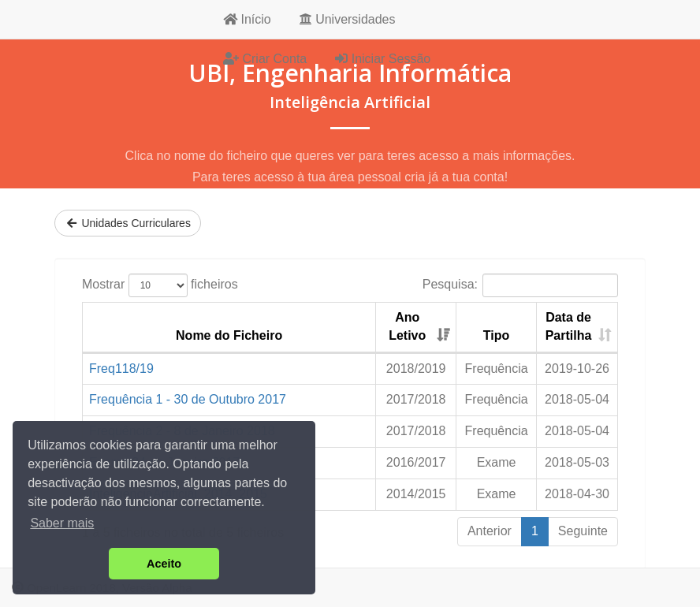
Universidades (348, 19)
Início (247, 19)
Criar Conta (265, 59)
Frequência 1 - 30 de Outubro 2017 (188, 399)
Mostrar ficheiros (160, 285)
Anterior (490, 531)
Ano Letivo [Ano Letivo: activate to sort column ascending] (407, 326)
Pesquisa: (520, 285)
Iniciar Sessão (383, 59)
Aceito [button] (164, 564)
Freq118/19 (121, 369)
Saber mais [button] (62, 523)
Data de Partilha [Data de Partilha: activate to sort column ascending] (569, 326)
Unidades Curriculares (128, 223)
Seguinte (583, 531)
